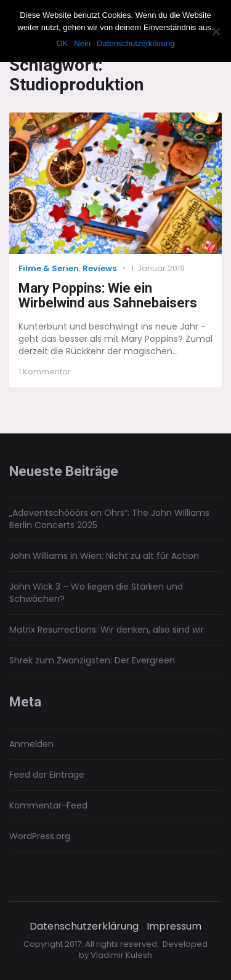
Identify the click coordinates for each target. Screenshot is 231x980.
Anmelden (31, 744)
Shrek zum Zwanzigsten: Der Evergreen (92, 660)
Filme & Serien (49, 268)
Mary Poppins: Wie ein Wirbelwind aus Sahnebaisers (108, 296)
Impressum (174, 927)
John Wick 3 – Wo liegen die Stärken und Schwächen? (96, 593)
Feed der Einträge (47, 775)
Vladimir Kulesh (121, 955)
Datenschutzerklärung (84, 927)
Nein (82, 43)
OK (62, 43)
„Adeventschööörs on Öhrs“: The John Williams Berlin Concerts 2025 (109, 519)
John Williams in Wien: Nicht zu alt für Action (104, 556)
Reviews (99, 268)
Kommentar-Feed (48, 805)
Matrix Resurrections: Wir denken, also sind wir (107, 630)
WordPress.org (40, 836)
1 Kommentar (45, 372)
